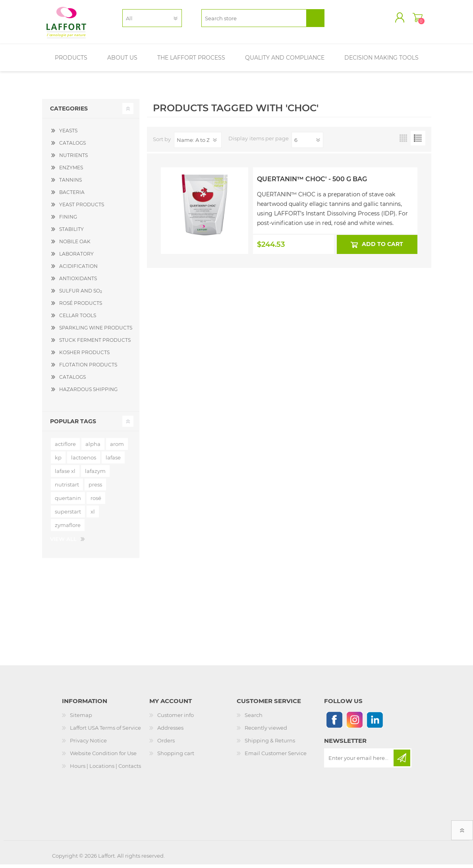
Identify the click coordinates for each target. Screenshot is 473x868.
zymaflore (68, 529)
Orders (166, 744)
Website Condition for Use (103, 757)
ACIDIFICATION (78, 270)
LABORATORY (76, 257)
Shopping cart (412, 19)
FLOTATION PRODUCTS (88, 368)
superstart (68, 515)
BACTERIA (72, 196)
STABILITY (71, 233)
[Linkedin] (375, 723)
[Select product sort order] (198, 143)
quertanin (68, 502)
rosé (96, 502)
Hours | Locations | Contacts (105, 769)
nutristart (67, 488)
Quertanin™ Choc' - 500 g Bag (312, 183)
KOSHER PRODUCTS (84, 356)
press (95, 488)
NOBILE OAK (75, 245)
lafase (113, 461)
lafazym (95, 475)
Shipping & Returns (270, 744)
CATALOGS (72, 146)
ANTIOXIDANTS (78, 282)
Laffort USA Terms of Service (105, 731)
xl (93, 515)
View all (63, 542)
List (418, 142)
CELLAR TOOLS (78, 319)
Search (254, 719)
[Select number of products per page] (307, 143)
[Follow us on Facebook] (334, 723)
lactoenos (84, 461)
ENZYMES (71, 171)
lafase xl (65, 475)
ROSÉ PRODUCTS (81, 307)
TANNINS (70, 183)
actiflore (65, 448)
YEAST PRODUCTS (82, 208)
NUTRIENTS (73, 159)
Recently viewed (266, 731)
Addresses (170, 731)
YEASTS (68, 134)
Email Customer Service (276, 757)
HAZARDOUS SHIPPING (88, 393)
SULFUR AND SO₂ (81, 294)
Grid (403, 142)
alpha (93, 448)
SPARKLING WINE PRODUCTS (96, 331)
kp (58, 461)
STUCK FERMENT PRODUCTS (95, 344)
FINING (68, 220)
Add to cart (382, 248)
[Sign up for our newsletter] (359, 761)
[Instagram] (354, 723)
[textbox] (254, 20)
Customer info (176, 719)
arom (117, 448)
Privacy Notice (88, 744)
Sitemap (81, 719)
